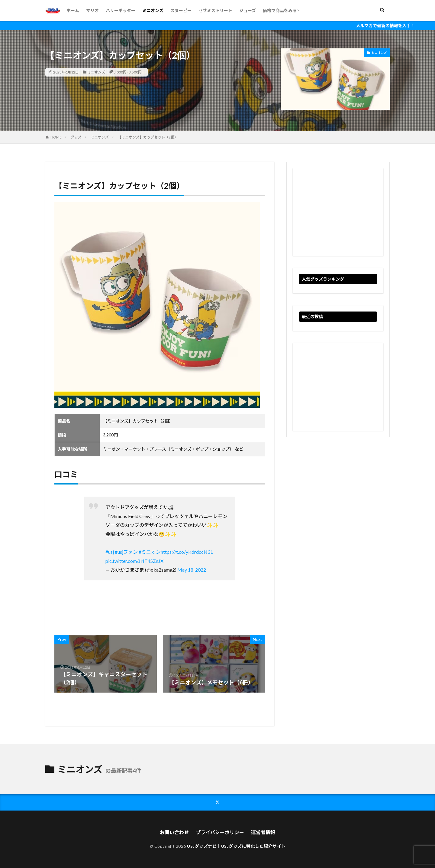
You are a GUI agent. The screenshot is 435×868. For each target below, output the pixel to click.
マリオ (92, 10)
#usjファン (126, 552)
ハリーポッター (121, 10)
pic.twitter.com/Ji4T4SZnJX (134, 561)
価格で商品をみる (280, 10)
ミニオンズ (153, 10)
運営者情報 (263, 832)
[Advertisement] (338, 212)
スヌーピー (181, 10)
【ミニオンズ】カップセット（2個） (148, 137)
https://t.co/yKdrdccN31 (187, 552)
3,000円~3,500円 (128, 72)
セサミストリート (215, 10)
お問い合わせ (174, 832)
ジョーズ (248, 10)
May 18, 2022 (192, 570)
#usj (110, 552)
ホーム (73, 10)
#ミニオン (150, 552)
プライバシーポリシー (220, 832)
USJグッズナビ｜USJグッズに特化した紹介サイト (236, 846)
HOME (56, 137)
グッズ (76, 137)
